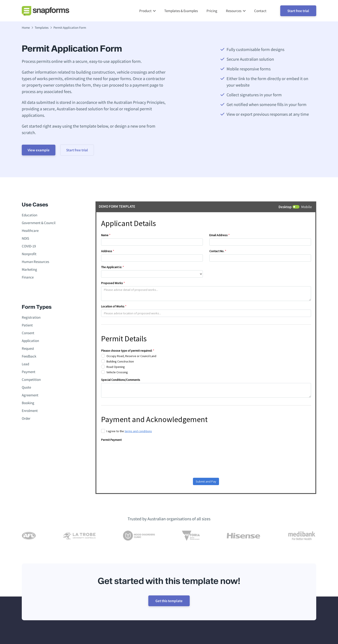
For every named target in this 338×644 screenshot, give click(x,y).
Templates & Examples (181, 11)
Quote (26, 388)
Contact (260, 11)
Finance (28, 277)
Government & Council (39, 223)
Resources (234, 11)
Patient (27, 325)
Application (30, 341)
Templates (42, 28)
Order (26, 419)
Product (145, 11)
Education (30, 215)
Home (26, 28)
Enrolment (30, 411)
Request (28, 349)
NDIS (25, 239)
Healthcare (30, 231)
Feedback (29, 356)
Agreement (30, 395)
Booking (28, 403)
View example (40, 150)
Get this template (169, 601)
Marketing (29, 270)
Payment (29, 372)
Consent (28, 333)
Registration (31, 318)
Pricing (212, 11)
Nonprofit (29, 254)
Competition (31, 380)
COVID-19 (29, 246)
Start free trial (298, 11)
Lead (25, 364)
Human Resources (35, 262)
